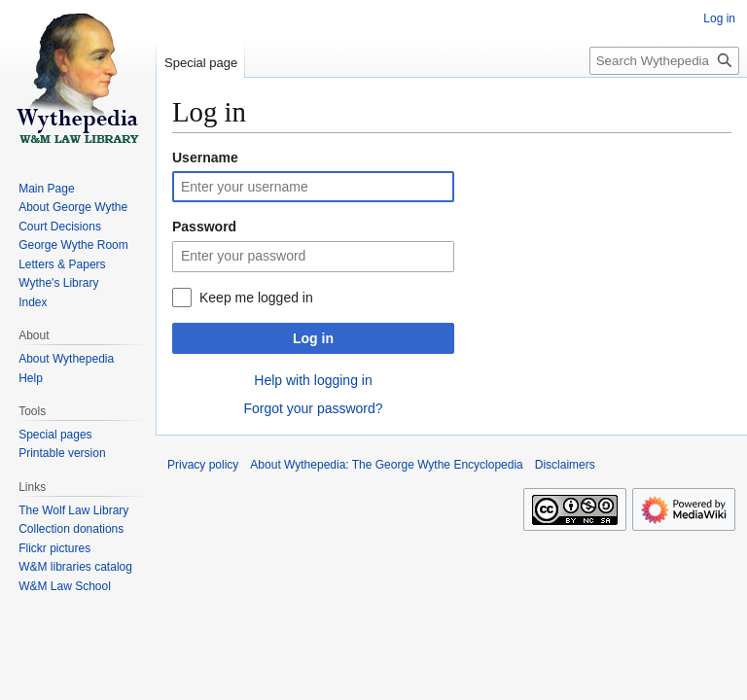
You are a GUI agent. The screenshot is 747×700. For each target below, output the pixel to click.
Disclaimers (565, 465)
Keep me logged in (256, 297)
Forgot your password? (313, 408)
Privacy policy (203, 465)
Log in (313, 338)
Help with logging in (313, 380)
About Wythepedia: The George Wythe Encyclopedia (386, 465)
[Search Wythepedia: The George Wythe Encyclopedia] (664, 61)
